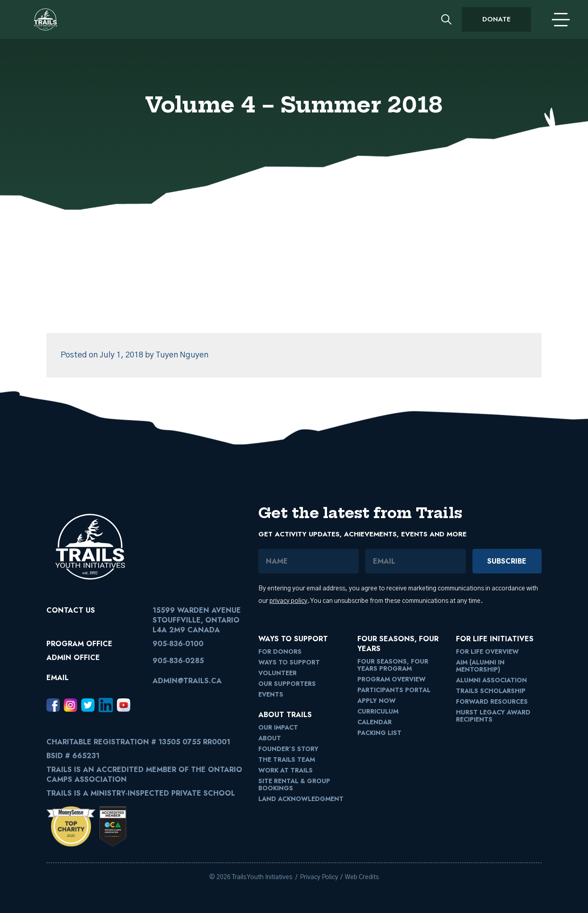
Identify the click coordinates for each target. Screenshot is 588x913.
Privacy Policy (319, 877)
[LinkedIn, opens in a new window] (106, 705)
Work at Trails (286, 770)
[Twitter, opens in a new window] (88, 705)
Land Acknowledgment (301, 799)
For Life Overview (487, 652)
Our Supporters (287, 684)
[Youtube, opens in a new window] (124, 705)
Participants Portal (394, 690)
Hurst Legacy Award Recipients (493, 716)
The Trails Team (287, 759)
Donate (496, 19)
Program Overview (391, 679)
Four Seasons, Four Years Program (393, 665)
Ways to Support (289, 662)
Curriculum (378, 711)
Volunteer (277, 673)
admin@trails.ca (187, 681)
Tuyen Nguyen (182, 355)
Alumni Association (491, 680)
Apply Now (377, 701)
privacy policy (288, 601)
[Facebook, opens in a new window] (53, 705)
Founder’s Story (288, 749)
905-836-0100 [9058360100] (178, 644)
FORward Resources (492, 701)
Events (271, 694)
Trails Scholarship (491, 691)
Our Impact (278, 727)
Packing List (379, 733)
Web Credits (362, 877)
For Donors (280, 652)
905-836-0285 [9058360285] (178, 661)
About (270, 738)
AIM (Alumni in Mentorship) (480, 666)
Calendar (375, 722)
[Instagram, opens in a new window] (70, 705)
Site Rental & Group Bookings (294, 784)
